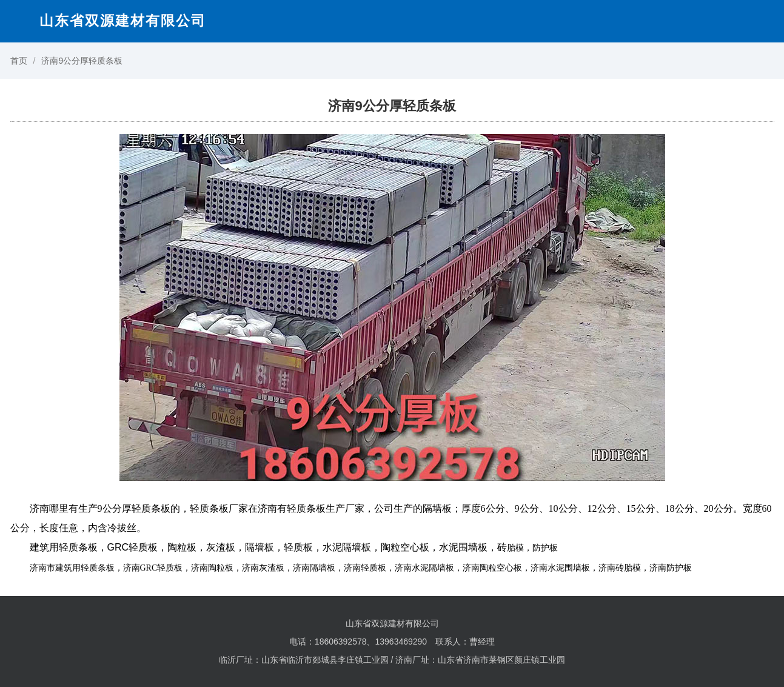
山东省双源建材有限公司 (123, 21)
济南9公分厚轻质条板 (82, 61)
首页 (19, 61)
